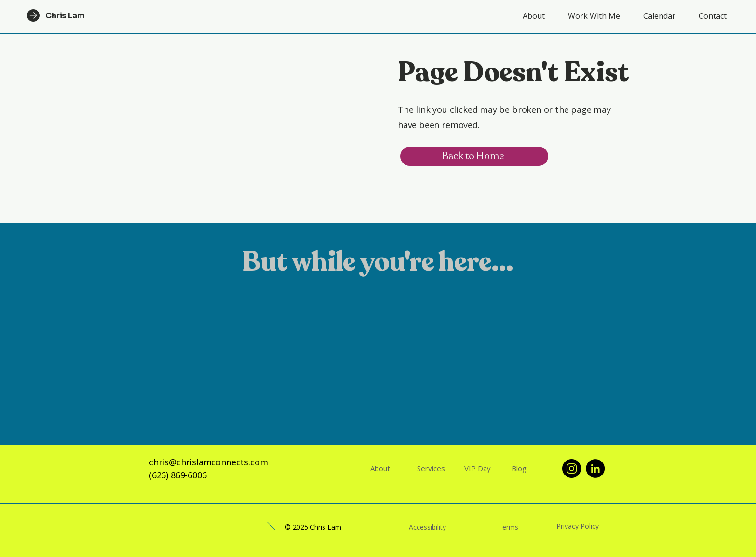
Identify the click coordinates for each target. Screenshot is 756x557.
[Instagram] (572, 469)
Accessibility (427, 527)
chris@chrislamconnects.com (208, 462)
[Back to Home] (474, 156)
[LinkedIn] (595, 469)
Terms (508, 527)
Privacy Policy (578, 526)
